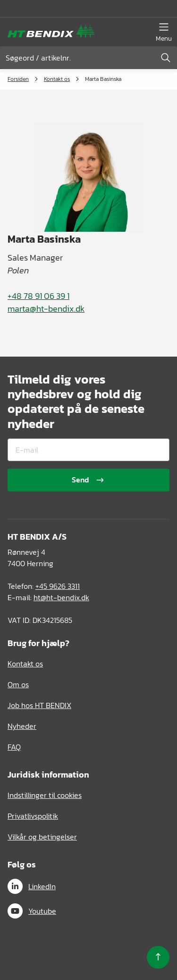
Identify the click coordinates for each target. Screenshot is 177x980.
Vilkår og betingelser (42, 837)
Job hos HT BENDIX (39, 705)
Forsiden (18, 79)
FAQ (14, 747)
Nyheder (22, 726)
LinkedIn (32, 886)
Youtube (32, 911)
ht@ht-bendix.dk (61, 597)
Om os (18, 684)
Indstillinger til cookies (45, 795)
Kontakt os (57, 79)
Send (89, 480)
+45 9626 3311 (58, 586)
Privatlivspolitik (33, 816)
